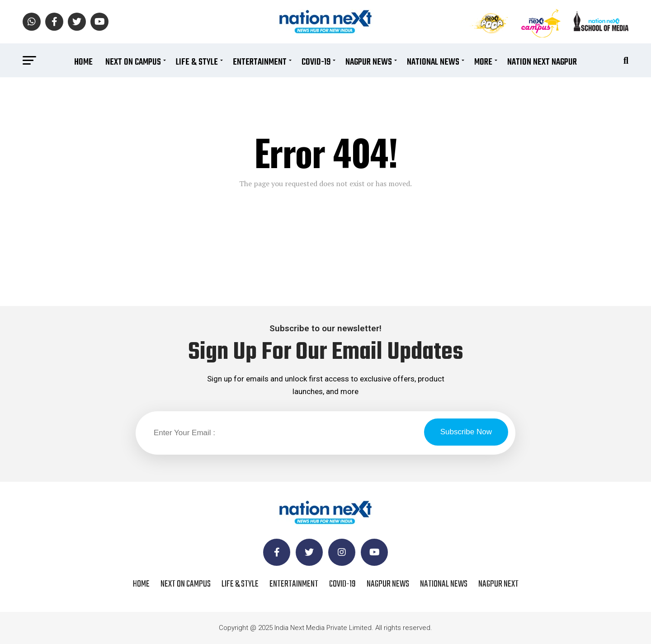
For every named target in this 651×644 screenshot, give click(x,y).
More (483, 62)
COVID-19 (316, 62)
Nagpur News (369, 62)
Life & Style (197, 62)
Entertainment (260, 62)
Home (83, 62)
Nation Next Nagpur (542, 62)
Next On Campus (133, 62)
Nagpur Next (498, 584)
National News (433, 62)
